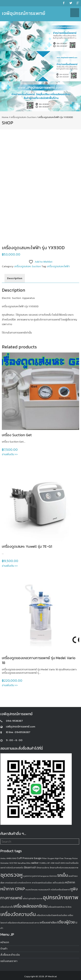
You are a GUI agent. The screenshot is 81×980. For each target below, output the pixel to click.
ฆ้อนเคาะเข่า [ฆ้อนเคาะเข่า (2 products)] (30, 868)
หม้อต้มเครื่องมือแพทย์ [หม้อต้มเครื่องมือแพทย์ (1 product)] (60, 890)
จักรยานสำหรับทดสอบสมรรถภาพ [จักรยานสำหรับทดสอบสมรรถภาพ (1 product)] (64, 868)
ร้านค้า (4, 949)
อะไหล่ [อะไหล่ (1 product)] (25, 898)
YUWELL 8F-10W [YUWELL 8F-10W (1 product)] (47, 863)
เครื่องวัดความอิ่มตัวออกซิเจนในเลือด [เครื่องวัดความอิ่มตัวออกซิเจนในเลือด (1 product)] (52, 915)
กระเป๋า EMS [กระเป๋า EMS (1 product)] (60, 863)
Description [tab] (15, 278)
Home (5, 117)
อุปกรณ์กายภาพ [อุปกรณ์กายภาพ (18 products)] (61, 897)
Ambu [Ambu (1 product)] (3, 858)
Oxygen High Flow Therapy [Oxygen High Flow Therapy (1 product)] (60, 858)
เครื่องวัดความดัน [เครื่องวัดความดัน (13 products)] (18, 914)
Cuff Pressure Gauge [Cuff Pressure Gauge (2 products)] (29, 858)
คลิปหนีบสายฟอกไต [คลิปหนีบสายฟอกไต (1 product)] (15, 868)
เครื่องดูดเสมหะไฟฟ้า (58, 266)
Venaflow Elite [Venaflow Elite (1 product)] (24, 863)
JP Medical (51, 976)
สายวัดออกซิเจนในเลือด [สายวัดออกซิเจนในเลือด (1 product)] (42, 883)
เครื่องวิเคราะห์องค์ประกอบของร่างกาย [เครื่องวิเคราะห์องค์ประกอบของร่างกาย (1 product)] (23, 923)
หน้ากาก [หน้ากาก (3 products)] (70, 882)
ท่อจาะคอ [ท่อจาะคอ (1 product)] (53, 876)
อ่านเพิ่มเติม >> (10, 454)
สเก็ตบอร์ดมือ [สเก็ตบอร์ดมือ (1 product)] (59, 883)
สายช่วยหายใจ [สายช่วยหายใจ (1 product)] (11, 883)
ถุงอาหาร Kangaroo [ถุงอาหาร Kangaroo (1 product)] (40, 876)
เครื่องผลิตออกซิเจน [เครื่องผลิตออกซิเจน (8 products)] (30, 906)
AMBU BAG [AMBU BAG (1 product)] (11, 858)
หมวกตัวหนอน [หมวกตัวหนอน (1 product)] (32, 890)
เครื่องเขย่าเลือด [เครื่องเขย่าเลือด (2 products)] (48, 923)
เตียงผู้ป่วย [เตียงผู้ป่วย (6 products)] (66, 922)
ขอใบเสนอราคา (9, 961)
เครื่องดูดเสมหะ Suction (23, 117)
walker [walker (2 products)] (35, 863)
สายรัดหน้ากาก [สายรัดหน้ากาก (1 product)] (25, 883)
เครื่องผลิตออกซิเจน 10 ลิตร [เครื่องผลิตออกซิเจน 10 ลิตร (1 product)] (60, 907)
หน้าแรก (5, 942)
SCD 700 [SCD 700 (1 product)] (13, 863)
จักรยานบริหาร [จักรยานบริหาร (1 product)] (43, 868)
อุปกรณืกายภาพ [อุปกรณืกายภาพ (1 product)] (35, 898)
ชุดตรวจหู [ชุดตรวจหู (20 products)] (12, 875)
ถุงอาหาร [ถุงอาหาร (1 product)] (27, 876)
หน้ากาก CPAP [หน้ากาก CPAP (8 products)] (13, 889)
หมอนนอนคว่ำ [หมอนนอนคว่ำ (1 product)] (44, 890)
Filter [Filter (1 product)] (44, 858)
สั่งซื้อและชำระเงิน (10, 955)
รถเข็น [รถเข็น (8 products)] (63, 875)
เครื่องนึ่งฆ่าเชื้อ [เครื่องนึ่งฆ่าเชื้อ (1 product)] (7, 907)
